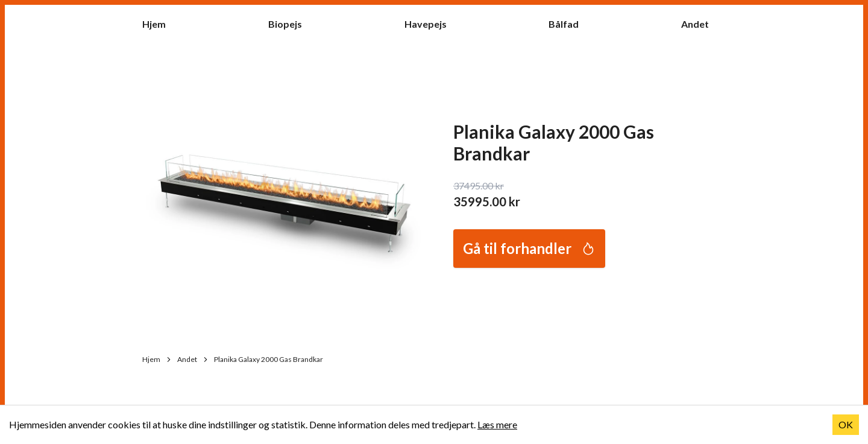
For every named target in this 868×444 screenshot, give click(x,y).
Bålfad (570, 23)
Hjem (160, 23)
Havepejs (432, 23)
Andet (701, 23)
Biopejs (291, 23)
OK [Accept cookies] (846, 424)
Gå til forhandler (529, 248)
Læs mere (497, 424)
